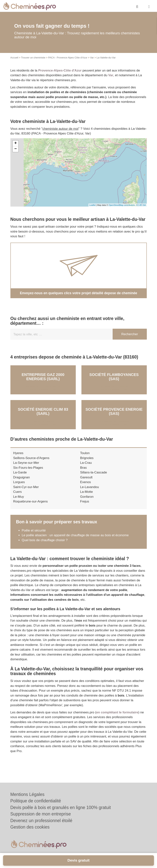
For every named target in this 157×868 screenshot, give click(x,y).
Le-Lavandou (89, 487)
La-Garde (20, 472)
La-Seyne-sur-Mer (26, 463)
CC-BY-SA (141, 205)
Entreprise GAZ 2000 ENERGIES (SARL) (43, 376)
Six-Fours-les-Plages (28, 467)
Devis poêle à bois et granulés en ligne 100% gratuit (61, 807)
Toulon (85, 453)
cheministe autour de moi (60, 129)
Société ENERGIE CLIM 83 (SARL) (43, 411)
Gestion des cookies (30, 827)
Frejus (85, 501)
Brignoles (87, 458)
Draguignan (22, 477)
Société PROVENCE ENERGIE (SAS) (114, 411)
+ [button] (15, 143)
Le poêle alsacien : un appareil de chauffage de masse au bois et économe (75, 535)
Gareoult (86, 477)
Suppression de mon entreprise (41, 814)
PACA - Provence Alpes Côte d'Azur (68, 58)
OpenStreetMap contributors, (122, 205)
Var (92, 58)
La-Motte (86, 492)
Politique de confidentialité (36, 801)
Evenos (86, 482)
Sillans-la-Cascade (94, 472)
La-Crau (86, 463)
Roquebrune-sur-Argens (30, 501)
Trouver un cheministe (33, 58)
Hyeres (18, 453)
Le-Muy (19, 497)
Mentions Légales (27, 794)
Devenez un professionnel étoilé (41, 821)
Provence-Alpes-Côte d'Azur (60, 70)
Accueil (14, 58)
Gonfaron (87, 497)
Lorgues (19, 482)
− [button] (15, 149)
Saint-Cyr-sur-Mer (26, 487)
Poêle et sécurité (34, 530)
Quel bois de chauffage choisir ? (45, 540)
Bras (83, 467)
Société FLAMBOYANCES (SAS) (114, 376)
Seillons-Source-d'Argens (31, 458)
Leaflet (93, 205)
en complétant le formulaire (117, 712)
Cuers (18, 492)
